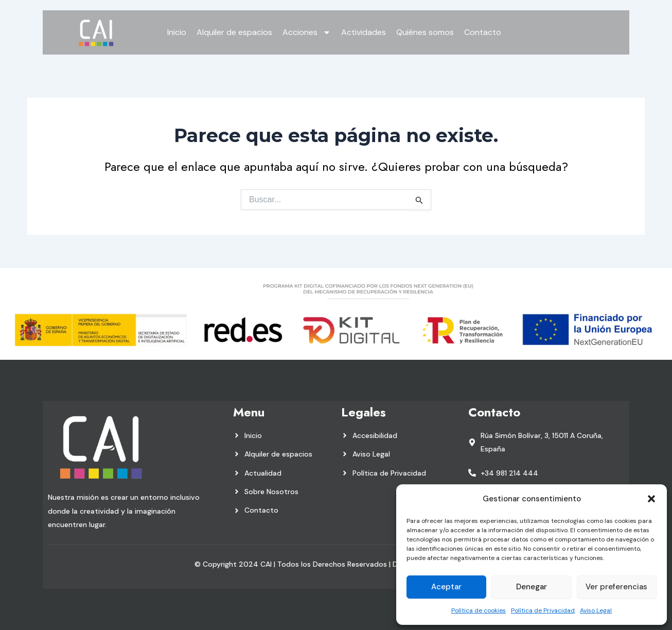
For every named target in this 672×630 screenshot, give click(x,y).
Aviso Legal (596, 610)
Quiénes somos (425, 32)
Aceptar (446, 587)
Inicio (177, 32)
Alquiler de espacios (234, 32)
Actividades (364, 32)
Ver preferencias (616, 587)
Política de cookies (479, 610)
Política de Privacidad (543, 610)
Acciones (307, 32)
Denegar (532, 587)
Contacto (483, 32)
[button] (651, 499)
